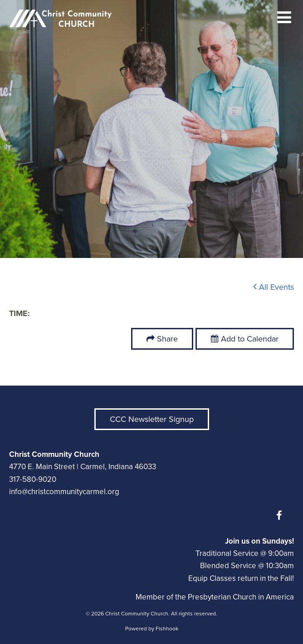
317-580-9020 (33, 479)
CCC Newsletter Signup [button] (152, 419)
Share (167, 339)
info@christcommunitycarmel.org (64, 492)
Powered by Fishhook (152, 629)
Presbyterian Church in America (241, 597)
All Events (274, 287)
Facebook (281, 515)
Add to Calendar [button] (245, 339)
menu (284, 17)
